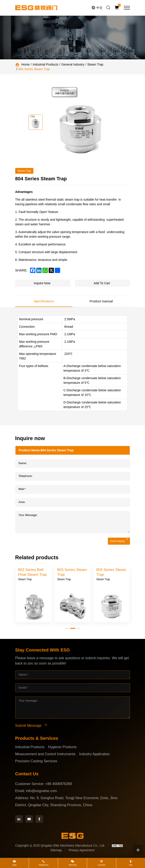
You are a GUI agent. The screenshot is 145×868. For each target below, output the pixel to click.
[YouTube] (29, 819)
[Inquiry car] (117, 8)
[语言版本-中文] (97, 8)
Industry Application (94, 754)
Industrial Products (46, 64)
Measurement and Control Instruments (45, 754)
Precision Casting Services (36, 761)
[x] (51, 270)
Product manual (101, 301)
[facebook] (33, 270)
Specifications (44, 301)
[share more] (57, 270)
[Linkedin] (19, 819)
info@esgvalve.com (41, 791)
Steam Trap (95, 64)
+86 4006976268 (59, 784)
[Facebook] (39, 819)
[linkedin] (39, 270)
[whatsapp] (45, 270)
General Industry (73, 64)
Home (26, 64)
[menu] (127, 8)
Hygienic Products (62, 747)
